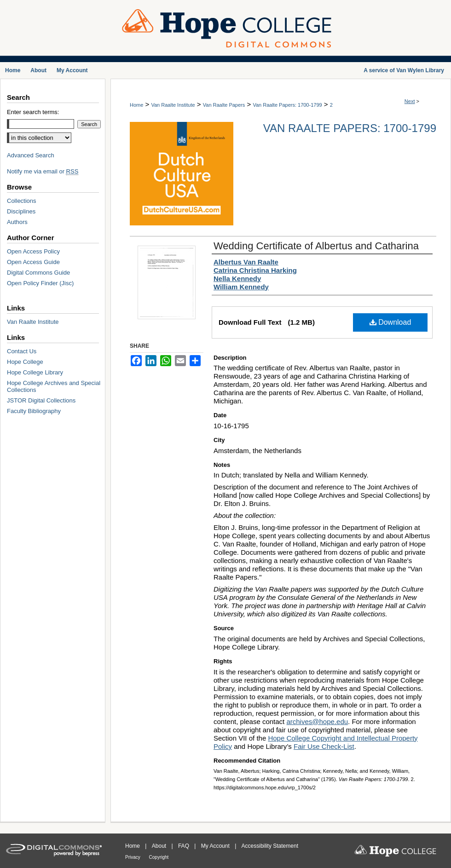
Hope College (25, 362)
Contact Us (22, 351)
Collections (22, 201)
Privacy (133, 857)
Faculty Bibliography (34, 411)
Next (410, 101)
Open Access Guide (33, 262)
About (160, 846)
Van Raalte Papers (224, 105)
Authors (17, 222)
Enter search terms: (33, 112)
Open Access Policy (33, 251)
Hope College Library (35, 372)
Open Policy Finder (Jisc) (40, 283)
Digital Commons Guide (38, 273)
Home (136, 105)
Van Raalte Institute (173, 105)
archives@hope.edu (317, 721)
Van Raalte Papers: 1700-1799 (287, 105)
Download (390, 322)
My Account (216, 846)
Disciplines (21, 211)
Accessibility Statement (270, 846)
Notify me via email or (43, 171)
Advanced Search (31, 155)
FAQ (184, 846)
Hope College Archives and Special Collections (54, 386)
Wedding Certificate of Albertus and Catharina (316, 246)
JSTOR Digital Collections (41, 400)
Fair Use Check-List (324, 746)
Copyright (159, 857)
